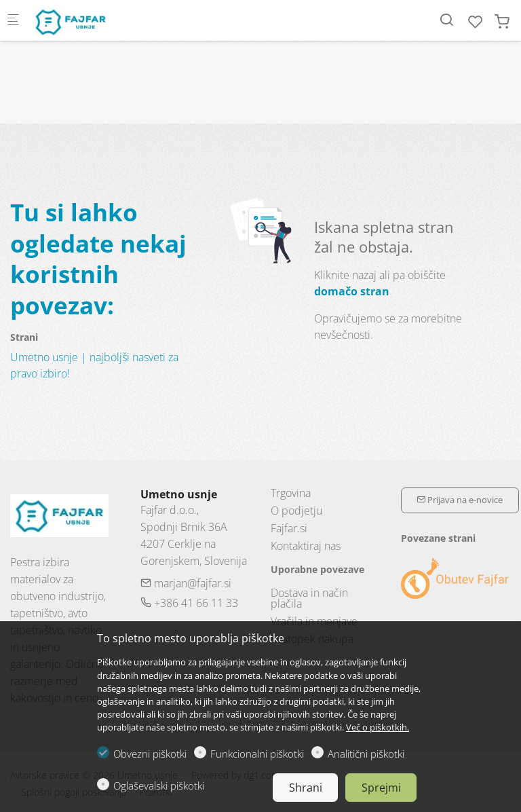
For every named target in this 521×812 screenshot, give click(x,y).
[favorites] (476, 21)
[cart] (502, 21)
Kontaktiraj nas (306, 546)
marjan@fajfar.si (186, 583)
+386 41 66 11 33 (189, 603)
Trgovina (291, 493)
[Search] (446, 19)
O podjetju (296, 511)
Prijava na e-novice (460, 500)
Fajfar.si (289, 528)
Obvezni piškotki (150, 754)
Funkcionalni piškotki (257, 754)
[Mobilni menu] (13, 21)
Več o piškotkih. (378, 727)
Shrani (306, 788)
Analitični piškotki (366, 754)
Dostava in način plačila (309, 598)
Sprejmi (381, 788)
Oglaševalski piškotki (159, 786)
